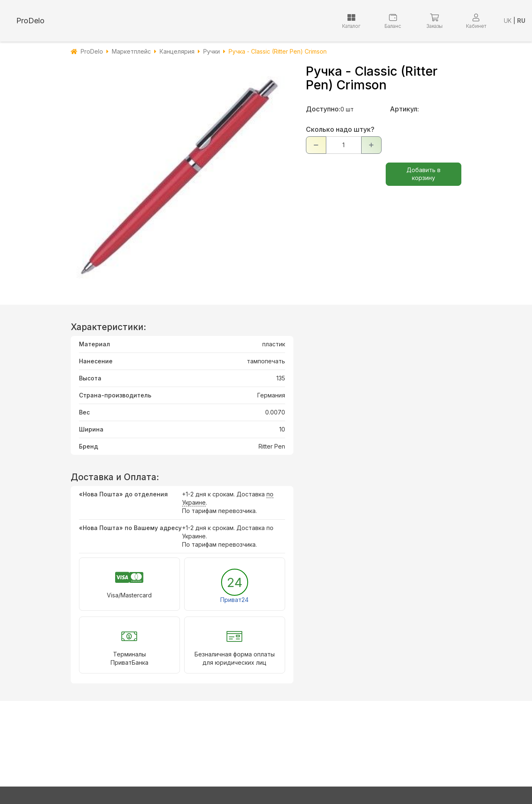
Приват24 (234, 600)
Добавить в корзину (424, 174)
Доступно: (323, 109)
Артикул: (404, 109)
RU (521, 21)
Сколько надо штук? (340, 129)
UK (508, 21)
